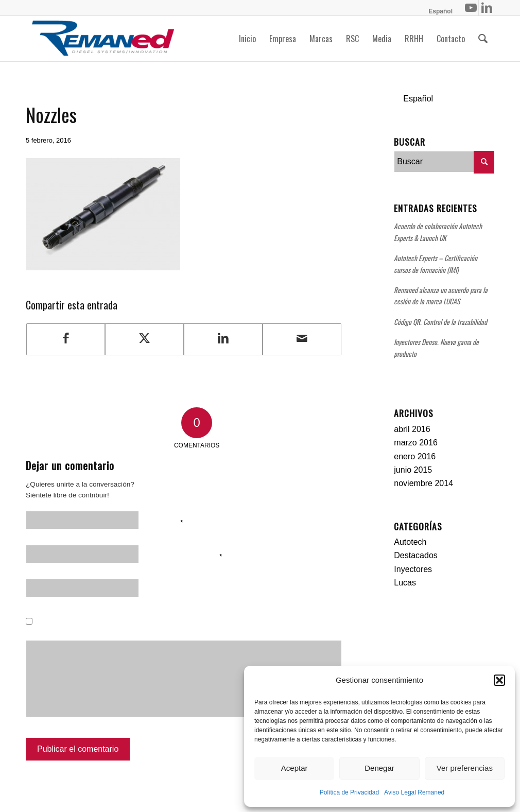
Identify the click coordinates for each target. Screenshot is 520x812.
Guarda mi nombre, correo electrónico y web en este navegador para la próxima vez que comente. (193, 630)
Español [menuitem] (418, 99)
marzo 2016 (416, 443)
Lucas (405, 583)
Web (159, 590)
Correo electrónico (187, 556)
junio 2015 (413, 470)
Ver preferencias (465, 768)
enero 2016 (415, 456)
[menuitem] (438, 11)
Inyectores (413, 569)
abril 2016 (412, 429)
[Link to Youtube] (471, 8)
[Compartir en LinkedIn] (223, 339)
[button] (499, 680)
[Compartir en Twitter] (144, 339)
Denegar (379, 768)
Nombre (167, 522)
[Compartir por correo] (302, 339)
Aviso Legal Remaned (414, 792)
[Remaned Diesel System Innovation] (103, 39)
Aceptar (294, 768)
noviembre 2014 (423, 483)
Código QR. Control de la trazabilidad (440, 322)
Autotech (410, 542)
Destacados (416, 555)
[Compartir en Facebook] (66, 339)
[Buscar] (483, 39)
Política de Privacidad (349, 792)
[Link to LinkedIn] (487, 8)
